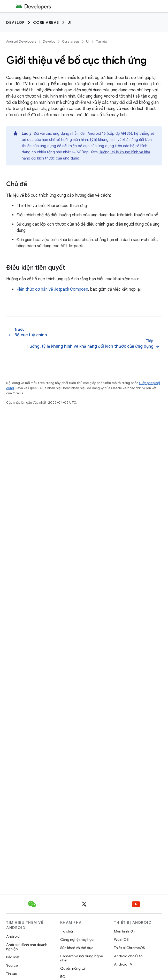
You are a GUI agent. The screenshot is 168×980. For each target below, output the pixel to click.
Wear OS (121, 939)
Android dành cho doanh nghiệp (27, 947)
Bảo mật (13, 957)
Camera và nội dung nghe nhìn (82, 958)
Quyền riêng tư (72, 968)
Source (12, 965)
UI (70, 22)
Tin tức (12, 974)
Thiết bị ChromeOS (129, 948)
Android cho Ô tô (128, 956)
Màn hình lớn (124, 931)
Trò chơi (67, 931)
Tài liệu (101, 41)
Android (13, 936)
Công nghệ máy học (77, 939)
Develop (16, 22)
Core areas (46, 22)
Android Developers (21, 41)
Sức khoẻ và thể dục (77, 948)
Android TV (123, 964)
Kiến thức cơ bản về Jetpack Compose (52, 289)
